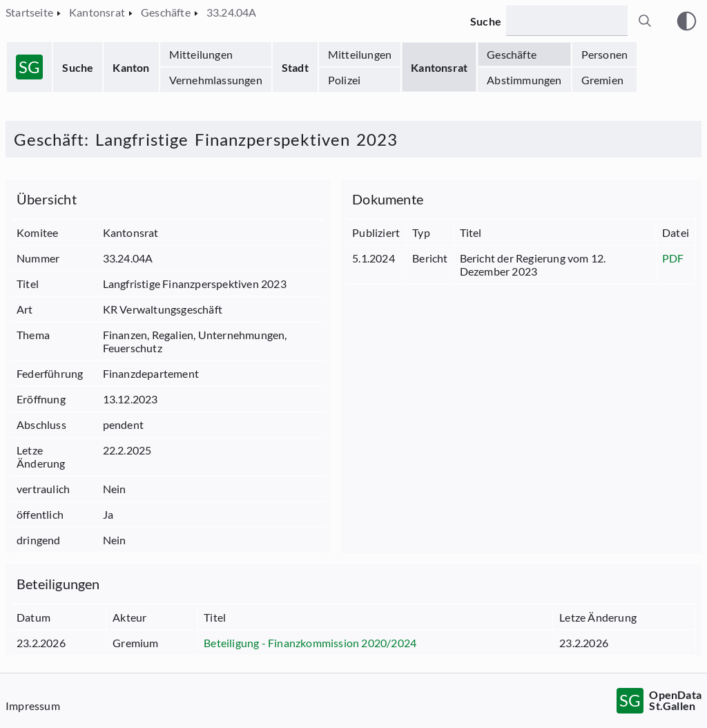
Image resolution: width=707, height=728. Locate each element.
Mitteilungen (201, 54)
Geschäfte (512, 54)
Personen (605, 54)
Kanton (131, 67)
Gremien (602, 80)
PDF (673, 258)
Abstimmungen (524, 80)
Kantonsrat (439, 67)
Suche (78, 67)
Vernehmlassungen (216, 80)
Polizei (344, 80)
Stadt (295, 67)
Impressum (33, 706)
